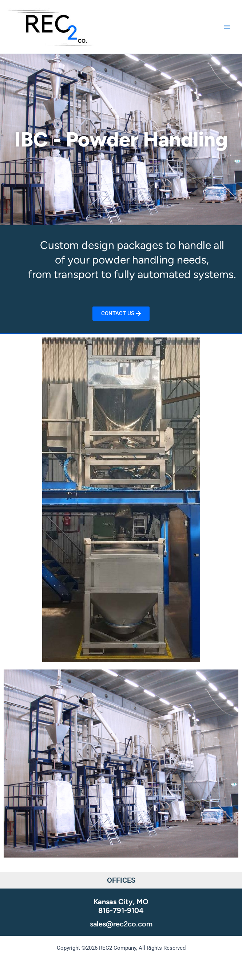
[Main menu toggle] (227, 27)
